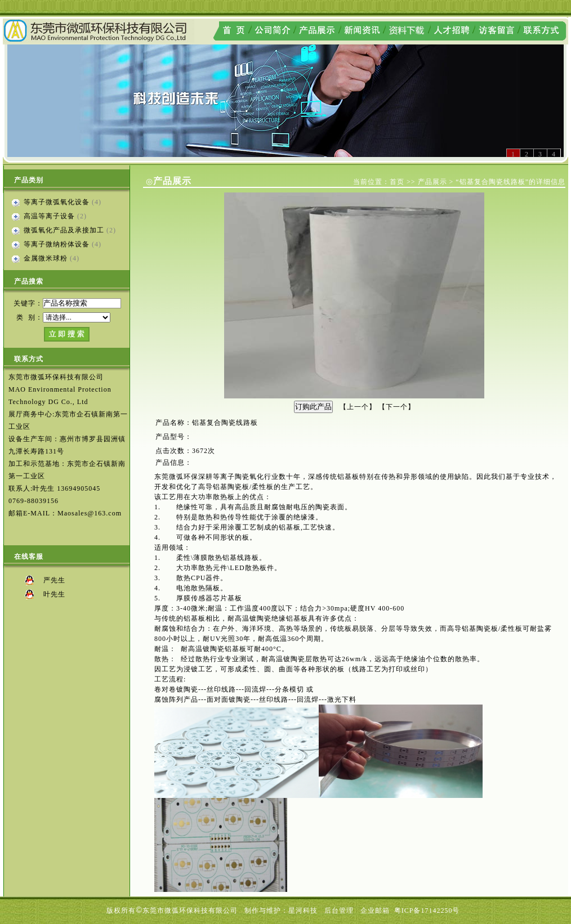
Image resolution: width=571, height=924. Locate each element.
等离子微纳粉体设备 (57, 244)
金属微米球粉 (46, 258)
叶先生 (54, 594)
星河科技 (303, 910)
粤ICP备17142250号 (427, 910)
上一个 (358, 407)
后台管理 (339, 910)
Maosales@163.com (90, 513)
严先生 (54, 580)
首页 (397, 182)
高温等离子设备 (49, 216)
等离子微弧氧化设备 (57, 202)
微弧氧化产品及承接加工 (64, 230)
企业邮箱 (375, 910)
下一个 (397, 407)
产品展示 (432, 182)
